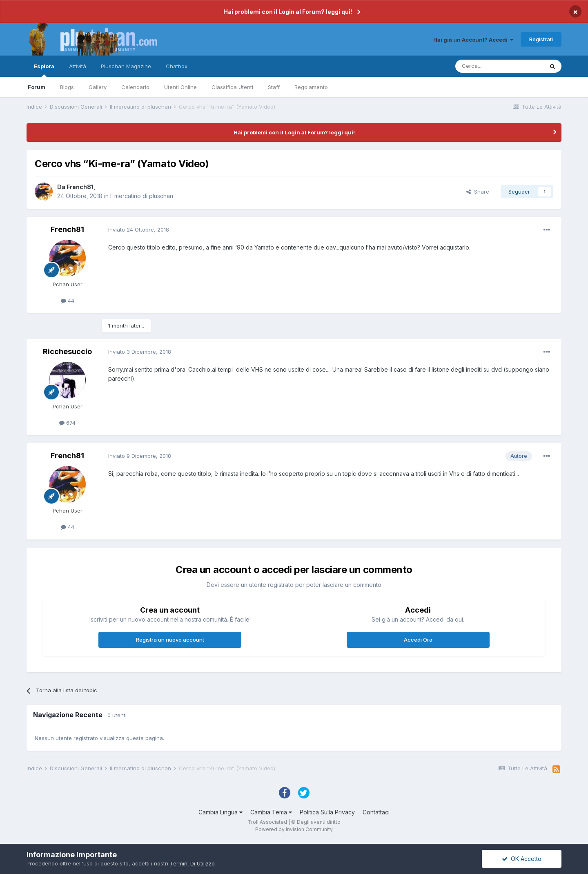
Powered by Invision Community (294, 829)
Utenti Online (180, 87)
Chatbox (177, 66)
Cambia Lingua (220, 812)
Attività (78, 66)
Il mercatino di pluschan (142, 196)
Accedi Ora (418, 640)
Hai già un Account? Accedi (473, 40)
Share (478, 192)
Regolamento (311, 87)
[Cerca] (499, 66)
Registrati (541, 39)
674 (67, 423)
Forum (37, 87)
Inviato (139, 230)
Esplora (44, 70)
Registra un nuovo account (170, 640)
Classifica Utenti (232, 87)
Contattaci (376, 812)
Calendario (135, 87)
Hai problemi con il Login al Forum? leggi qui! (288, 12)
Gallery (98, 87)
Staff (274, 87)
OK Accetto (522, 859)
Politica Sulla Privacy (327, 812)
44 (68, 301)
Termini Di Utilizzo (192, 863)
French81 (80, 187)
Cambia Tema (271, 812)
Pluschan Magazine (126, 66)
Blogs (67, 87)
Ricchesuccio (67, 351)
